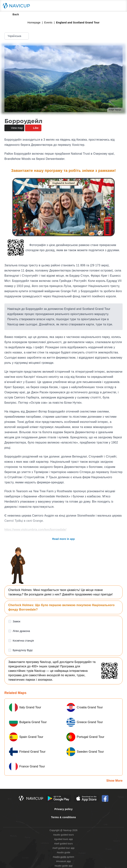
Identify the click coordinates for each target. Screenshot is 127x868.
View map (14, 128)
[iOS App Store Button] (86, 798)
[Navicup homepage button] (18, 6)
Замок (16, 621)
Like (33, 128)
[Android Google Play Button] (59, 798)
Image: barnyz (115, 110)
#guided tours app (63, 839)
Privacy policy (64, 809)
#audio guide (64, 852)
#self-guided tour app (63, 848)
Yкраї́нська (17, 36)
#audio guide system (63, 857)
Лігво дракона (21, 631)
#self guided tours (64, 844)
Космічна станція (23, 641)
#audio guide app (63, 866)
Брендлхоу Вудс (23, 650)
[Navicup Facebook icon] (105, 798)
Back (13, 14)
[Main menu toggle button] (120, 6)
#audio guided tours (63, 835)
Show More (114, 781)
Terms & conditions (63, 817)
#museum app (63, 861)
